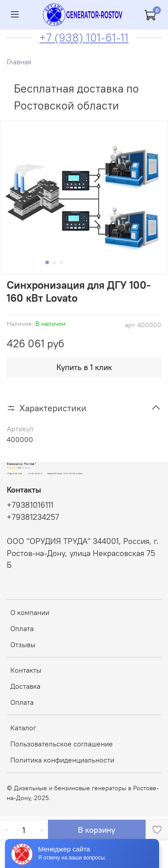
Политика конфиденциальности (62, 760)
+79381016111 (30, 505)
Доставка (25, 686)
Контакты (26, 670)
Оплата (22, 628)
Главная (19, 62)
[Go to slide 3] (61, 262)
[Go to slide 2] (54, 262)
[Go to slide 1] (47, 262)
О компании (30, 612)
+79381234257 (33, 517)
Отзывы (23, 645)
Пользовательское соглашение (62, 744)
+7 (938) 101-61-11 (84, 38)
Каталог (23, 728)
